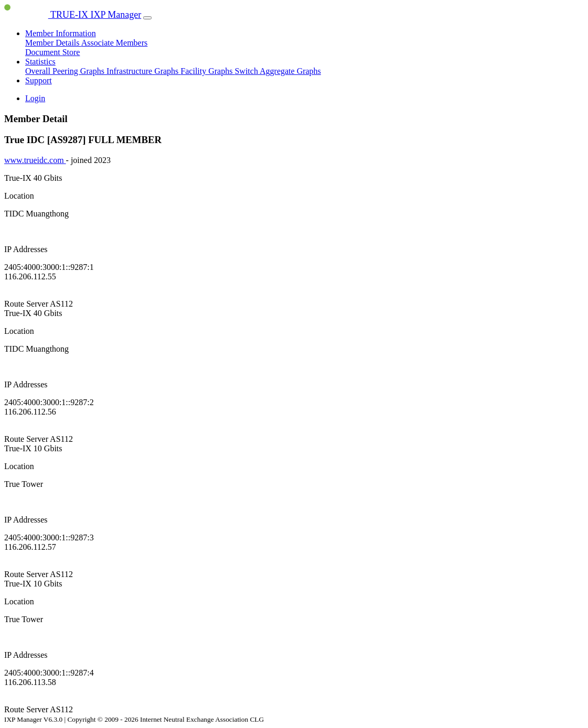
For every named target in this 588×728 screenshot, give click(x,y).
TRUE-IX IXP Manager (73, 15)
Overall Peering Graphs (66, 71)
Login (35, 98)
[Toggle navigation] (147, 18)
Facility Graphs (207, 71)
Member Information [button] (61, 33)
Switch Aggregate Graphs (277, 71)
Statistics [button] (40, 62)
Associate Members (115, 43)
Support (39, 80)
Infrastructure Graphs (143, 71)
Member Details (53, 43)
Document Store (52, 52)
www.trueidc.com (35, 160)
